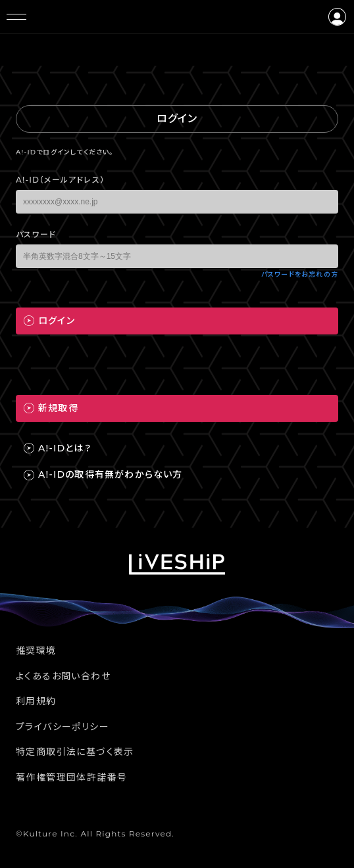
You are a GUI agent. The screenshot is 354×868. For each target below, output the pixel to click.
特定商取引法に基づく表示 (75, 752)
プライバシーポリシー (63, 727)
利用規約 (36, 701)
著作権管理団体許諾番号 (71, 777)
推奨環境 (36, 651)
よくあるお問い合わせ (63, 676)
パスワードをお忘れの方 (300, 274)
